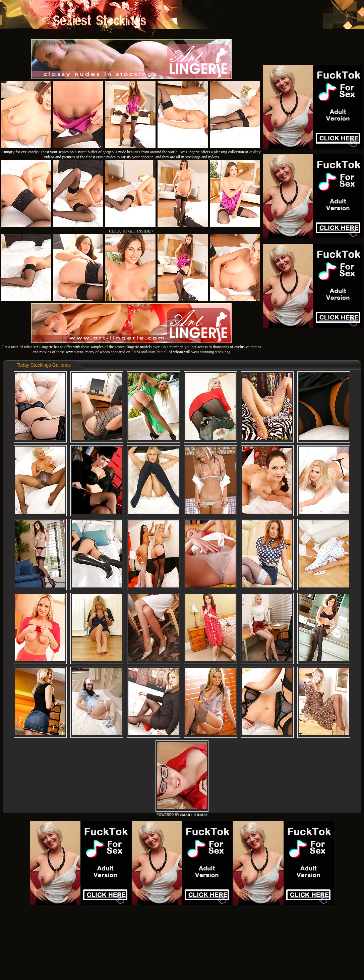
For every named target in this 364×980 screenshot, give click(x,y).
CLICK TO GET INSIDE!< (131, 231)
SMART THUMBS (194, 815)
